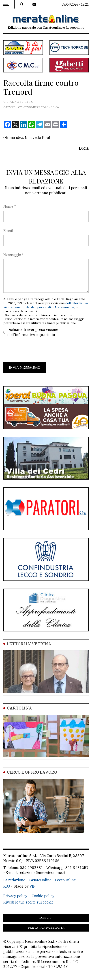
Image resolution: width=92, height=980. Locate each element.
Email (8, 231)
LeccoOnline (65, 880)
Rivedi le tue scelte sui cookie (29, 902)
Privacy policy (15, 896)
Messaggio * (13, 255)
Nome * (10, 206)
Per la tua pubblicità (46, 928)
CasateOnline (40, 880)
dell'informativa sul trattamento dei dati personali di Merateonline (46, 305)
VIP (32, 886)
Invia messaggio (25, 367)
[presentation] (37, 349)
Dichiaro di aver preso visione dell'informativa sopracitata (33, 332)
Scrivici (46, 918)
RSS (7, 886)
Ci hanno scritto (18, 102)
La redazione (14, 880)
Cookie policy (43, 896)
